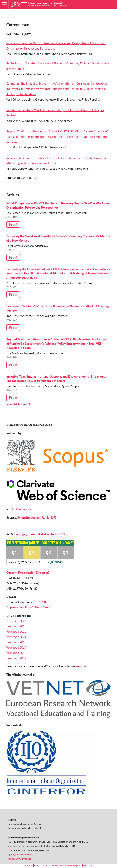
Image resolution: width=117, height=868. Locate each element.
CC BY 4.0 (39, 602)
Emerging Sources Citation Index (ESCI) (41, 534)
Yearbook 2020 (16, 642)
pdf (15, 224)
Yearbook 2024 (16, 621)
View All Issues (16, 404)
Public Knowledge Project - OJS (76, 865)
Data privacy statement (46, 865)
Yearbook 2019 (16, 647)
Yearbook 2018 (16, 653)
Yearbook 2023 (16, 626)
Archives (82, 666)
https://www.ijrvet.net (20, 859)
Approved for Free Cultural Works (29, 607)
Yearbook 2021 (16, 637)
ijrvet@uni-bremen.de (20, 855)
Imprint (29, 865)
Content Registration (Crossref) (28, 572)
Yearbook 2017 (16, 658)
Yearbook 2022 (16, 631)
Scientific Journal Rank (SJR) (37, 517)
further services (22, 509)
